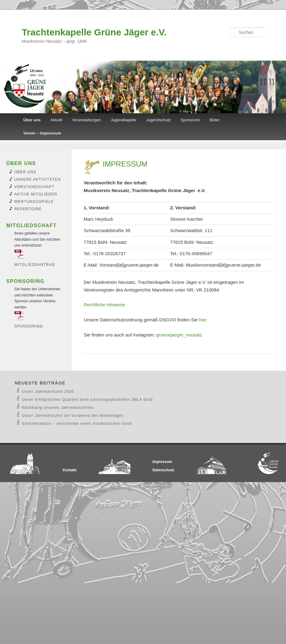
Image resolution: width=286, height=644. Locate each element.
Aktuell (56, 120)
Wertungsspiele (34, 202)
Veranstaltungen (86, 120)
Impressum (162, 462)
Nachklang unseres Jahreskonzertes (58, 408)
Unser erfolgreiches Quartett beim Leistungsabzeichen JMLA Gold (87, 400)
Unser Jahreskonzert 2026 (48, 392)
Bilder (215, 120)
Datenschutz (163, 470)
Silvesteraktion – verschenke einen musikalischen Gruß (77, 424)
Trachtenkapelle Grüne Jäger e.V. (94, 32)
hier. (203, 320)
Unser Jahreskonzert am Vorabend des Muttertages (73, 416)
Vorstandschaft (35, 187)
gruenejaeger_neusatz (179, 335)
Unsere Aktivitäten (38, 179)
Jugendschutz (158, 120)
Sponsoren (190, 120)
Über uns (32, 120)
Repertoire (28, 209)
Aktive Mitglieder (36, 194)
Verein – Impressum (42, 133)
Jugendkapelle (124, 120)
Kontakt (70, 470)
